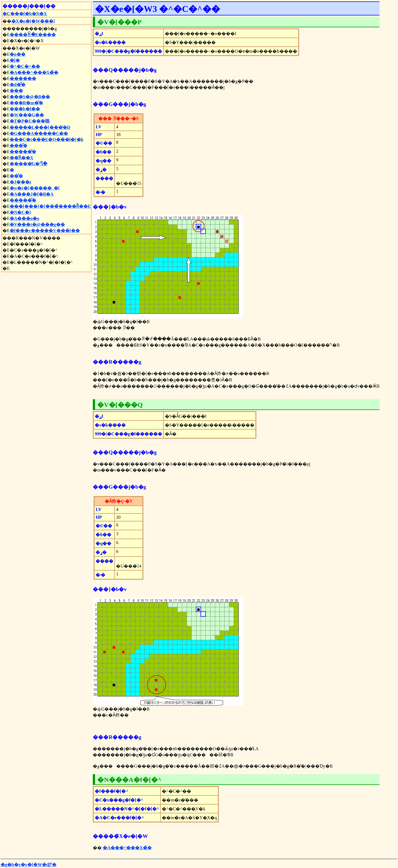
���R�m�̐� (26, 103)
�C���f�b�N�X (25, 14)
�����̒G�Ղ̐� (28, 164)
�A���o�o (25, 218)
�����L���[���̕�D (40, 127)
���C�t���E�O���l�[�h (47, 139)
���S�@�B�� (30, 97)
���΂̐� (16, 91)
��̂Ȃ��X (22, 158)
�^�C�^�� (25, 66)
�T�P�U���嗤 (30, 121)
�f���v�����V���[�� (45, 231)
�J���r (21, 182)
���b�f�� (25, 109)
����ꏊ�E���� (33, 35)
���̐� (19, 146)
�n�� (18, 54)
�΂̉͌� (12, 170)
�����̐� (23, 152)
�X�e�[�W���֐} (33, 21)
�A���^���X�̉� (34, 72)
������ (23, 78)
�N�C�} (20, 212)
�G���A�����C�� (39, 133)
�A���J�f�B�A (32, 194)
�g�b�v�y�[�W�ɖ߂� (28, 865)
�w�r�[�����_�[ (35, 188)
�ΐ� (15, 60)
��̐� (16, 176)
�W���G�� (27, 115)
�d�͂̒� (18, 85)
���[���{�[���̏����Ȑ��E (50, 206)
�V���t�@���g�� (37, 224)
